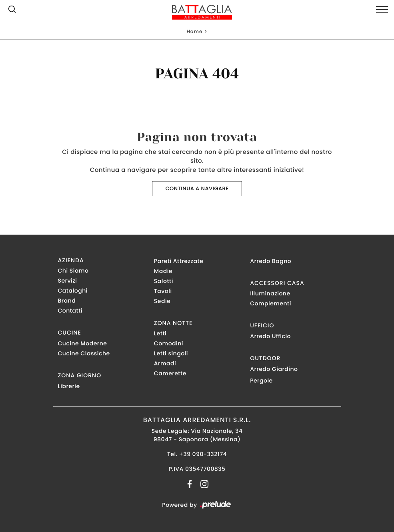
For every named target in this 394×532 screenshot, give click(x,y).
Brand (67, 301)
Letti (160, 333)
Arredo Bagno (271, 261)
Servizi (68, 281)
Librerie (69, 386)
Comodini (169, 343)
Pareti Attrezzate (179, 261)
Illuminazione (270, 293)
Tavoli (163, 291)
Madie (163, 271)
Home (194, 32)
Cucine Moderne (83, 343)
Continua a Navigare (197, 188)
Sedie (162, 301)
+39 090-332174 (203, 454)
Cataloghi (73, 291)
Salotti (164, 281)
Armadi (165, 363)
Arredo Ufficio (270, 336)
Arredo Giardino (274, 369)
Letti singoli (171, 353)
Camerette (170, 373)
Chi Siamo (73, 271)
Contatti (70, 311)
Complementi (271, 303)
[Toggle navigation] (382, 10)
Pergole (261, 381)
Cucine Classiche (84, 353)
